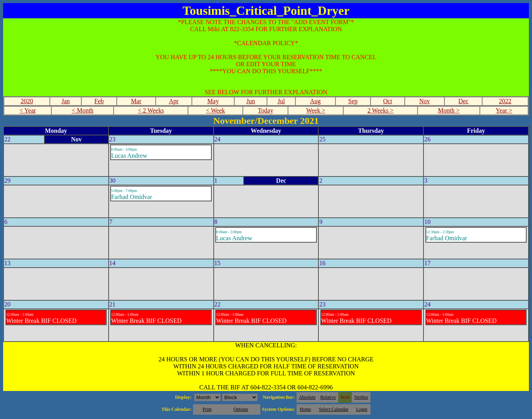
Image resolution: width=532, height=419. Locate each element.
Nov (425, 101)
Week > (316, 110)
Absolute (307, 397)
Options (241, 409)
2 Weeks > (380, 110)
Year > (504, 110)
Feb (99, 101)
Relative (328, 397)
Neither (361, 397)
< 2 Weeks (151, 110)
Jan (66, 101)
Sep (353, 101)
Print (207, 409)
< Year (28, 110)
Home (305, 409)
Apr (174, 101)
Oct (387, 101)
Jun (251, 101)
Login (362, 409)
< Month (83, 110)
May (213, 101)
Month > (449, 110)
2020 (27, 101)
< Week (215, 110)
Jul (281, 101)
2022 (505, 101)
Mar (136, 101)
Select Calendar (334, 409)
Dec (464, 101)
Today (265, 110)
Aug (315, 101)
